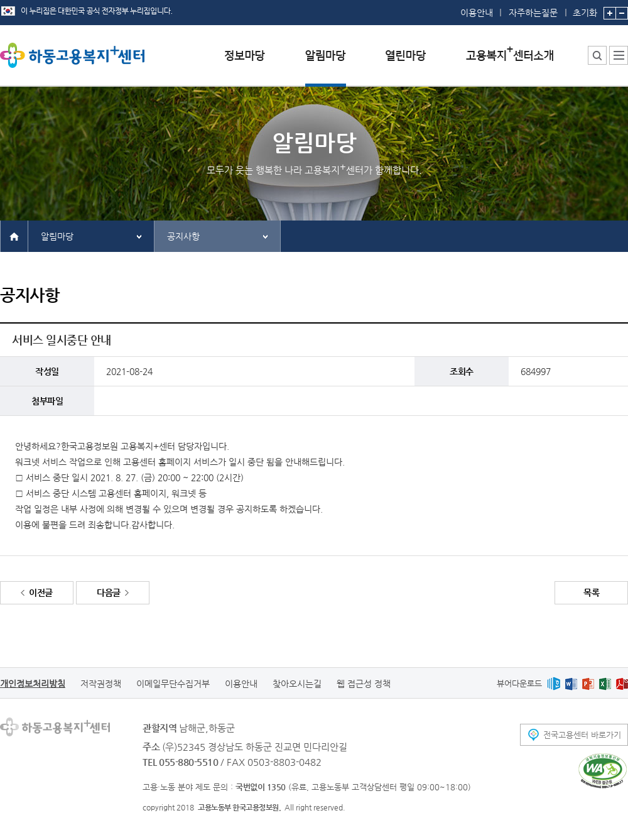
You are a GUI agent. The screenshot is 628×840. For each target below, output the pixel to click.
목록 (591, 592)
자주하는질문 (533, 13)
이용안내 (477, 13)
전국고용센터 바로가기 (582, 735)
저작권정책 (101, 684)
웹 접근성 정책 (364, 684)
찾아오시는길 (297, 684)
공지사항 (183, 236)
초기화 (585, 9)
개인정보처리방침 (33, 684)
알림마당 (57, 236)
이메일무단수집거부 (173, 684)
